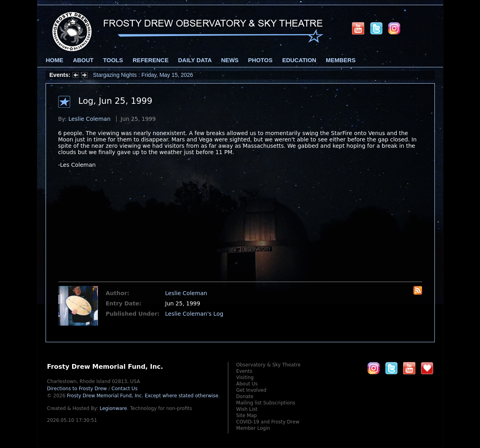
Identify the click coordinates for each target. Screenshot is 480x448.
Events (244, 371)
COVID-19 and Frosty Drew (268, 422)
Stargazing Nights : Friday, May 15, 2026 (143, 75)
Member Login (253, 428)
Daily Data (195, 60)
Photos (260, 60)
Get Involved (251, 390)
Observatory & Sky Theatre (269, 365)
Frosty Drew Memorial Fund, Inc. (143, 396)
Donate (245, 397)
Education (299, 60)
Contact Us (124, 389)
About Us (247, 384)
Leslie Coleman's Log (194, 314)
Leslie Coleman (90, 119)
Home (55, 60)
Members (341, 60)
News (230, 60)
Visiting (245, 377)
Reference (151, 60)
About (83, 60)
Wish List (247, 409)
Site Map (247, 416)
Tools (113, 60)
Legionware (113, 408)
